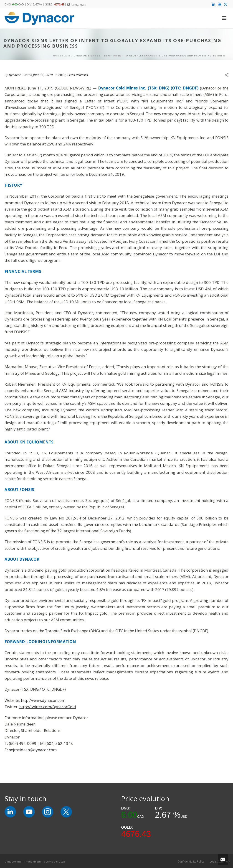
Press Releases (78, 75)
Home (57, 56)
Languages (77, 4)
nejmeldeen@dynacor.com (33, 750)
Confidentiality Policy (191, 862)
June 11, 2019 (43, 75)
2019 (67, 56)
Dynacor (15, 75)
